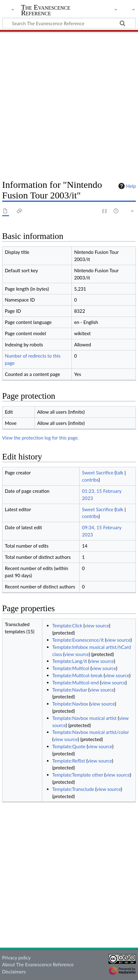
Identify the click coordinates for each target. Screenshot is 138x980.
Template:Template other (78, 775)
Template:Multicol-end (76, 683)
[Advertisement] (69, 103)
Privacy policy (16, 958)
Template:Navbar (70, 690)
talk (120, 473)
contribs (90, 480)
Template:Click (67, 626)
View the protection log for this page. (41, 438)
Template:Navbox (70, 704)
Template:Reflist (69, 761)
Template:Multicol (71, 668)
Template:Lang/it (70, 661)
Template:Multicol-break (77, 675)
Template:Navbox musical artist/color (90, 732)
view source (97, 626)
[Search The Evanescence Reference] (69, 23)
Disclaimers (14, 972)
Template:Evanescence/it (78, 640)
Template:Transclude (73, 789)
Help (126, 186)
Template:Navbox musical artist (84, 718)
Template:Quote (69, 746)
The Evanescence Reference (46, 11)
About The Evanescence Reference (38, 964)
